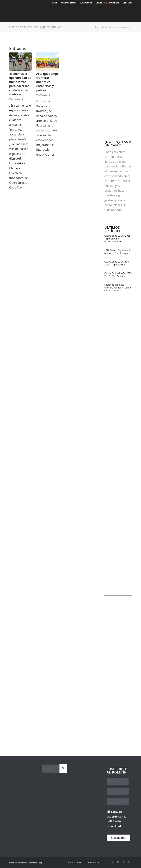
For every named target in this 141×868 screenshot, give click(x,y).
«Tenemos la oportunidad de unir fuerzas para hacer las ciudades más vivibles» (20, 84)
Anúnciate (114, 3)
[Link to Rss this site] (129, 862)
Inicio (55, 3)
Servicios (100, 3)
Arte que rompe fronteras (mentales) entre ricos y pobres (48, 82)
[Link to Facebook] (107, 862)
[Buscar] (54, 769)
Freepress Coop (35, 863)
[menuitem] (55, 3)
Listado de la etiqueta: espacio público (35, 27)
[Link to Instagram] (118, 862)
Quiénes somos (69, 3)
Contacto (127, 3)
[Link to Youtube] (124, 862)
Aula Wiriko (86, 3)
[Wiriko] (37, 14)
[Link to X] (113, 862)
